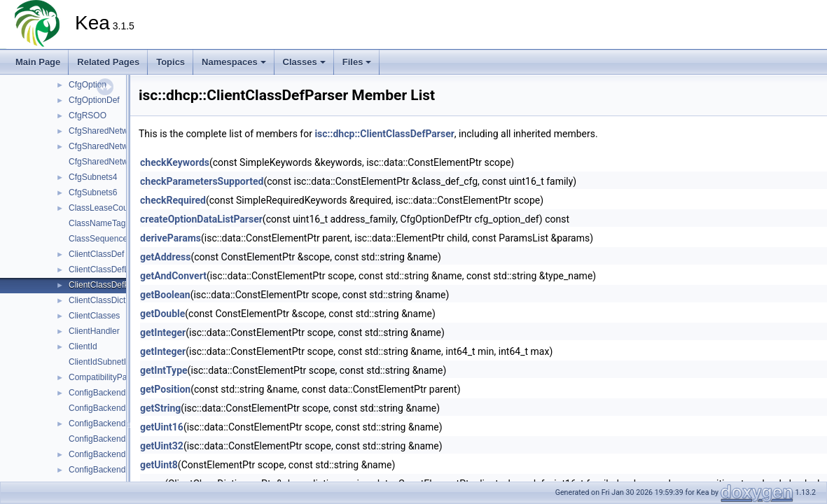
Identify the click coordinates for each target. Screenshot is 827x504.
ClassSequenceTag (105, 239)
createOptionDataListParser (201, 219)
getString (160, 408)
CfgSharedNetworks (106, 131)
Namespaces (234, 62)
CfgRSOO (88, 115)
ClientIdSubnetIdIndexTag (117, 362)
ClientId (83, 346)
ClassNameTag (97, 223)
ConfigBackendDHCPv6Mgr (121, 439)
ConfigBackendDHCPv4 (113, 393)
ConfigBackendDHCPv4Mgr (121, 408)
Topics (171, 62)
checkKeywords (175, 162)
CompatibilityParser (105, 377)
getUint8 (159, 465)
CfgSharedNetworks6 (109, 162)
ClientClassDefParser (109, 285)
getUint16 (162, 427)
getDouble (162, 314)
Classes (304, 62)
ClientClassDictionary (109, 300)
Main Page (38, 62)
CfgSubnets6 (93, 192)
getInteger (163, 332)
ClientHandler (94, 331)
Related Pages (108, 62)
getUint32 (162, 446)
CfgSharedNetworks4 (109, 146)
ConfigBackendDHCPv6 (113, 423)
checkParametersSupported (202, 181)
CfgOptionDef (94, 100)
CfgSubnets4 (93, 177)
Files (357, 62)
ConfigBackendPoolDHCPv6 (122, 470)
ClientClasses (94, 316)
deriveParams (171, 238)
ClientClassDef (96, 254)
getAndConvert (173, 276)
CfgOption (88, 85)
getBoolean (165, 295)
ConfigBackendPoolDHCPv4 (122, 454)
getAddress (165, 257)
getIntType (164, 370)
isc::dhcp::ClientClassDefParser (384, 134)
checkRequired (173, 200)
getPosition (165, 389)
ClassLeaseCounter (105, 208)
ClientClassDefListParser (115, 269)
